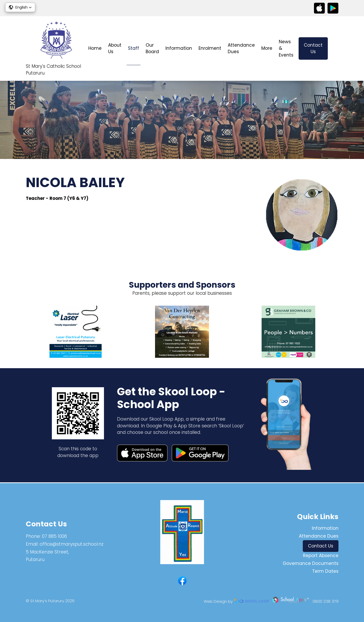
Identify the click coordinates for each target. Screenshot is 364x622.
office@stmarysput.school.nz (72, 544)
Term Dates (325, 571)
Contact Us (313, 48)
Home (95, 48)
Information (179, 48)
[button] (20, 7)
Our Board (152, 48)
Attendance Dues (241, 48)
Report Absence (321, 556)
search (336, 49)
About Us (115, 48)
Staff (134, 48)
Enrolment (210, 48)
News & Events (286, 48)
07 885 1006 (54, 536)
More (267, 48)
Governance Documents (311, 563)
